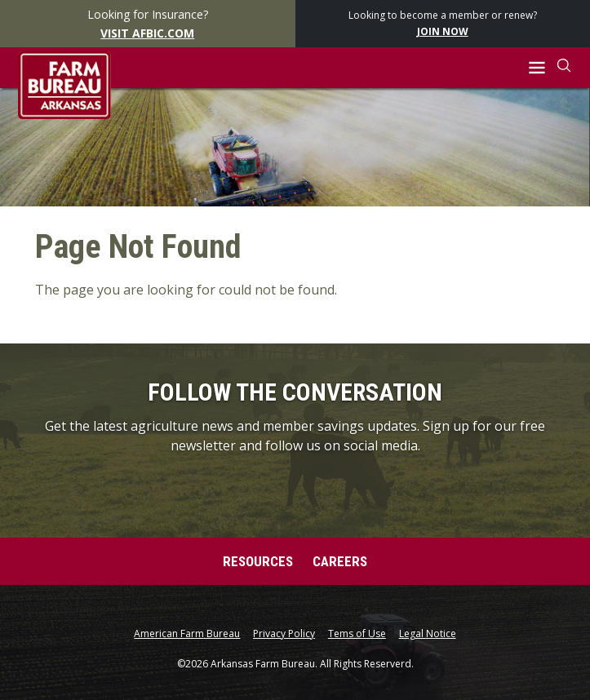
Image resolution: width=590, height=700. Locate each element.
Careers (340, 561)
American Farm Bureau (187, 634)
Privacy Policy (284, 634)
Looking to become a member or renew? (443, 24)
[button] (537, 68)
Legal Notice (428, 634)
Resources (258, 561)
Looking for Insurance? (147, 24)
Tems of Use (357, 634)
